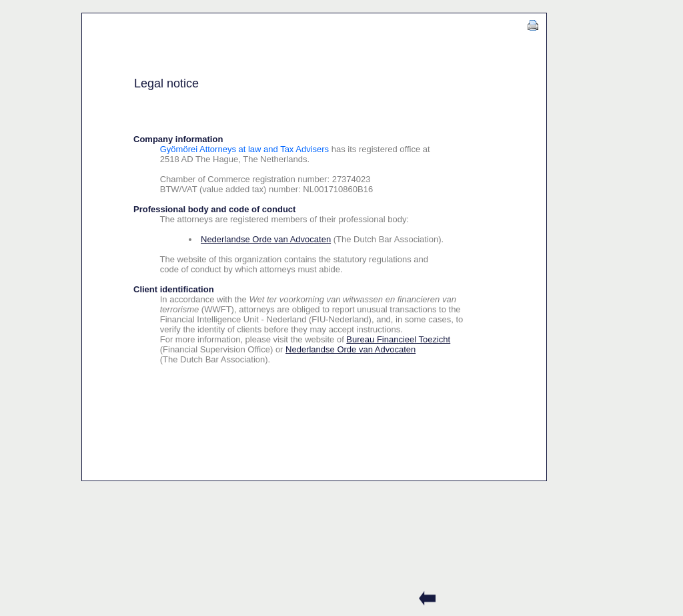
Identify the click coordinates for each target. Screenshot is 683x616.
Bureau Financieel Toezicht (398, 339)
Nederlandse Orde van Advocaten (266, 239)
